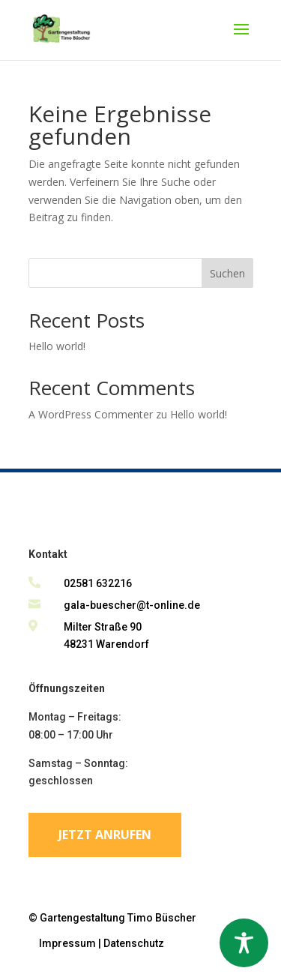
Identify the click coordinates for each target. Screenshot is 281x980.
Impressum (67, 943)
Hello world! (57, 346)
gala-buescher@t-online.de (132, 605)
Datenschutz (134, 943)
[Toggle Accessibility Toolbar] (244, 943)
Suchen (227, 273)
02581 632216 (98, 583)
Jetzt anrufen (105, 835)
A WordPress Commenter (91, 414)
